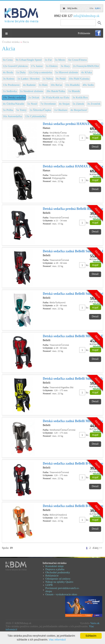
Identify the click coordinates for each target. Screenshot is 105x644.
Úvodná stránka (11, 42)
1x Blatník (74, 91)
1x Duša (21, 72)
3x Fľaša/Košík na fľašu (56, 97)
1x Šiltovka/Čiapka (40, 110)
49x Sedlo (88, 85)
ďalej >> (97, 548)
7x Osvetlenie (48, 104)
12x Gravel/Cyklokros (15, 66)
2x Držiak (34, 97)
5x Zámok (78, 104)
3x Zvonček (94, 104)
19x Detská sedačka (14, 97)
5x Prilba (8, 110)
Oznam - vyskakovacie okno (61, 594)
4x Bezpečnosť (79, 110)
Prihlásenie (84, 33)
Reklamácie (52, 576)
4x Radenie (29, 85)
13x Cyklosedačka (35, 116)
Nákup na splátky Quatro (59, 582)
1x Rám (43, 85)
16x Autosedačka (12, 116)
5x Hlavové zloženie (67, 72)
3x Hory (65, 66)
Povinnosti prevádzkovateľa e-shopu (62, 590)
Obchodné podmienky (58, 572)
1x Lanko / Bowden (28, 79)
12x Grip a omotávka (40, 72)
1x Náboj (48, 79)
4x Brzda (8, 72)
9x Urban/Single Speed (29, 60)
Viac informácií (57, 640)
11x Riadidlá (72, 85)
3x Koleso (9, 79)
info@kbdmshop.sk (86, 16)
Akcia (26, 42)
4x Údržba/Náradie (14, 104)
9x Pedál (61, 79)
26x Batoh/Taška (56, 91)
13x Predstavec (11, 85)
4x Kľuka (87, 72)
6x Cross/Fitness (78, 60)
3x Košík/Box (80, 97)
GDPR (49, 585)
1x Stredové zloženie (32, 91)
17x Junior (37, 66)
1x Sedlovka (10, 91)
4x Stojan (64, 104)
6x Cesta (8, 60)
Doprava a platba (55, 569)
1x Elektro (52, 66)
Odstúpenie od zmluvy (58, 579)
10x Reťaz (56, 85)
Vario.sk (95, 623)
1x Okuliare (61, 110)
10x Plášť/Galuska (79, 79)
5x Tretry (21, 110)
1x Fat (48, 60)
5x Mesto (60, 60)
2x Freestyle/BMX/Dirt (86, 66)
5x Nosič (32, 104)
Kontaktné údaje (55, 566)
